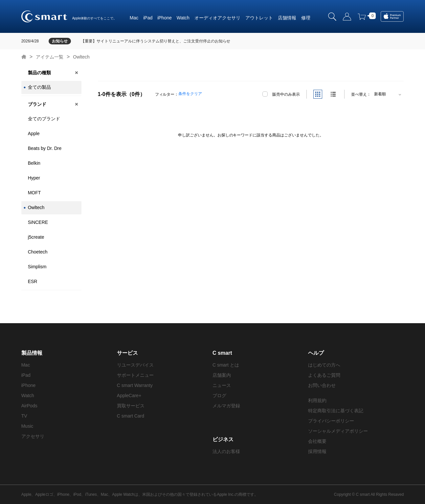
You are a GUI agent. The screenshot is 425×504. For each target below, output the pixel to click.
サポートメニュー (135, 375)
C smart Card (131, 416)
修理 (306, 18)
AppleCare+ (129, 396)
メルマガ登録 (226, 406)
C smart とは (226, 365)
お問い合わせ (322, 385)
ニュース (222, 385)
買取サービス (131, 406)
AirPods (29, 406)
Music (27, 426)
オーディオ (206, 18)
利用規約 (317, 400)
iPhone (165, 18)
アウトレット (259, 18)
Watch (183, 18)
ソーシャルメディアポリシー (338, 431)
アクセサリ (229, 18)
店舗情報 (287, 18)
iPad (148, 18)
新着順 (380, 94)
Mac (134, 18)
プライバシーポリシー (331, 421)
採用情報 (317, 451)
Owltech (81, 57)
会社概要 (317, 441)
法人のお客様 (226, 451)
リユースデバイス (135, 365)
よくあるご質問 (324, 375)
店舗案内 (222, 375)
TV (24, 416)
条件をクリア (190, 94)
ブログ (219, 396)
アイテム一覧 (50, 57)
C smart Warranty (135, 385)
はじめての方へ (324, 365)
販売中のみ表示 (286, 94)
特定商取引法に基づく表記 (336, 411)
